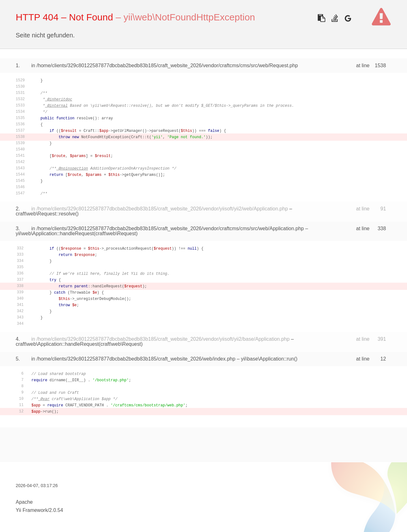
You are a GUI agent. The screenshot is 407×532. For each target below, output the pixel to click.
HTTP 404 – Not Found (64, 17)
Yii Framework (32, 510)
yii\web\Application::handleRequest (55, 233)
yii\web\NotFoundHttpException (189, 17)
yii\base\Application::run (268, 359)
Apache (24, 502)
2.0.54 (56, 510)
